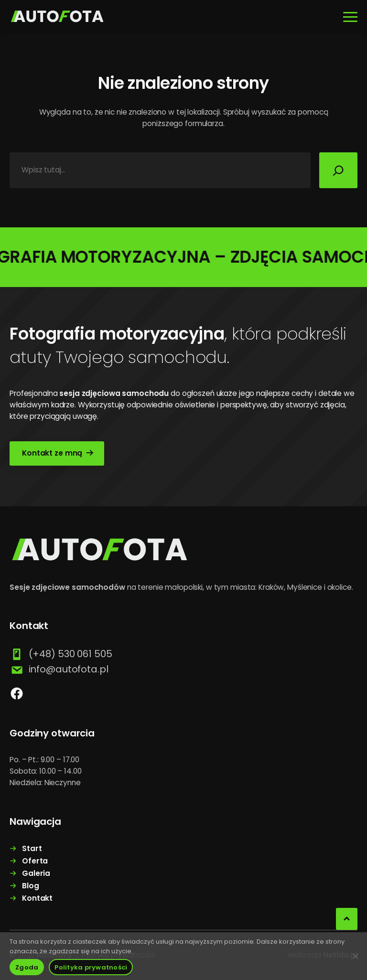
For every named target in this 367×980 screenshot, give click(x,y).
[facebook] (17, 693)
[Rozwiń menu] (350, 17)
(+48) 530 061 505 (70, 654)
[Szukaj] (338, 170)
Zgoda (27, 967)
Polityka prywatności (91, 967)
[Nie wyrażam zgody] (355, 956)
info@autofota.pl (69, 669)
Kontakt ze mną (52, 453)
